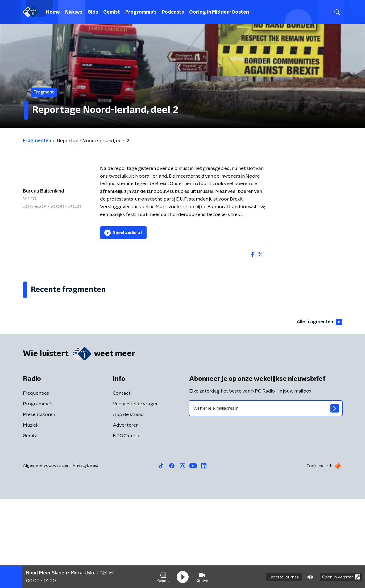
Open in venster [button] (341, 577)
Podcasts (173, 12)
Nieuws (74, 12)
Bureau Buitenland (43, 191)
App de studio (128, 503)
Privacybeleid (85, 554)
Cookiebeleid (319, 554)
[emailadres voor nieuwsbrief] (266, 497)
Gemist (112, 12)
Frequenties (36, 482)
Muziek (31, 514)
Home (53, 12)
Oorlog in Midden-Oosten (219, 12)
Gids (93, 12)
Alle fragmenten (319, 410)
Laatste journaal (284, 577)
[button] (163, 577)
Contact (122, 482)
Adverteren (126, 514)
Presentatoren (39, 503)
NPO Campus (127, 525)
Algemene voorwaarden (46, 554)
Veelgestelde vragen (136, 493)
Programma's (141, 12)
